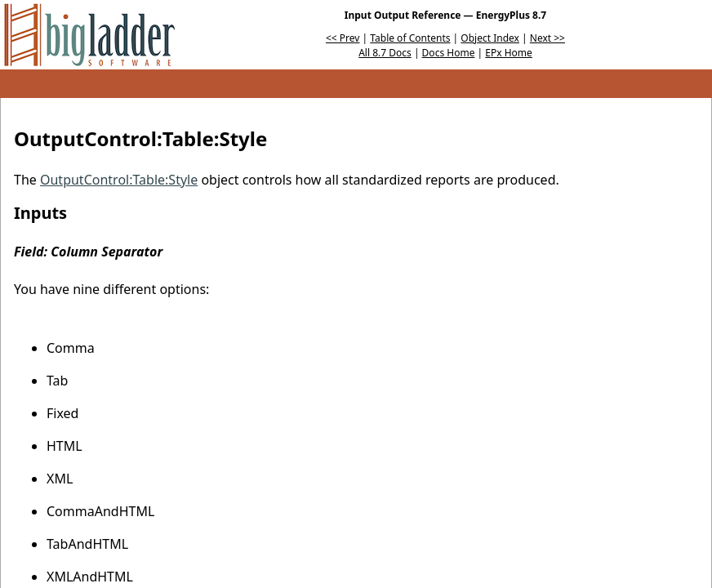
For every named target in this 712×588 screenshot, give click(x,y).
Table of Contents (410, 38)
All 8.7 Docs (385, 53)
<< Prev (343, 38)
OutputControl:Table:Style (119, 180)
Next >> (547, 38)
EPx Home (509, 53)
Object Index (490, 38)
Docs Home (449, 53)
